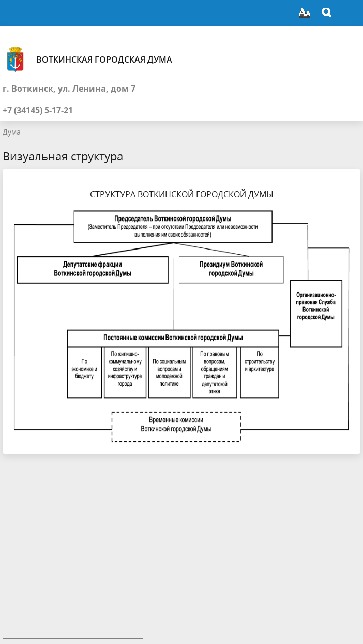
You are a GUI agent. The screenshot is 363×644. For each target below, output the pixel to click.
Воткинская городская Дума (87, 60)
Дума (12, 132)
